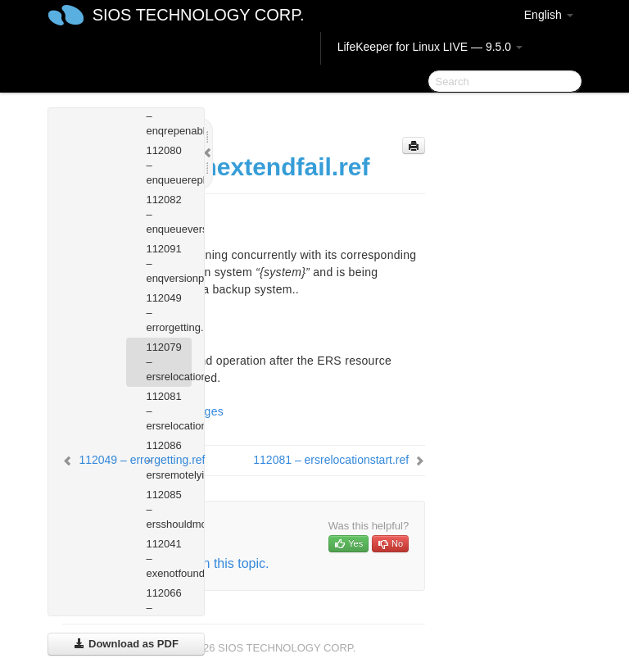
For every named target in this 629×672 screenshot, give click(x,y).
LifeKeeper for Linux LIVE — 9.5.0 (430, 47)
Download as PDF (126, 644)
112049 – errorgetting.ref (168, 313)
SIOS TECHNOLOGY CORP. (199, 15)
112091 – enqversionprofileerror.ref (168, 263)
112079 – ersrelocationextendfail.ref (168, 362)
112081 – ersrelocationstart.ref (168, 411)
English (549, 15)
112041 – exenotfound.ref (168, 558)
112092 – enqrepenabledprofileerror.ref (168, 116)
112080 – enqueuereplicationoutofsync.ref (168, 165)
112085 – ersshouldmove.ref (168, 509)
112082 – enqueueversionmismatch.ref (168, 214)
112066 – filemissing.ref (168, 608)
